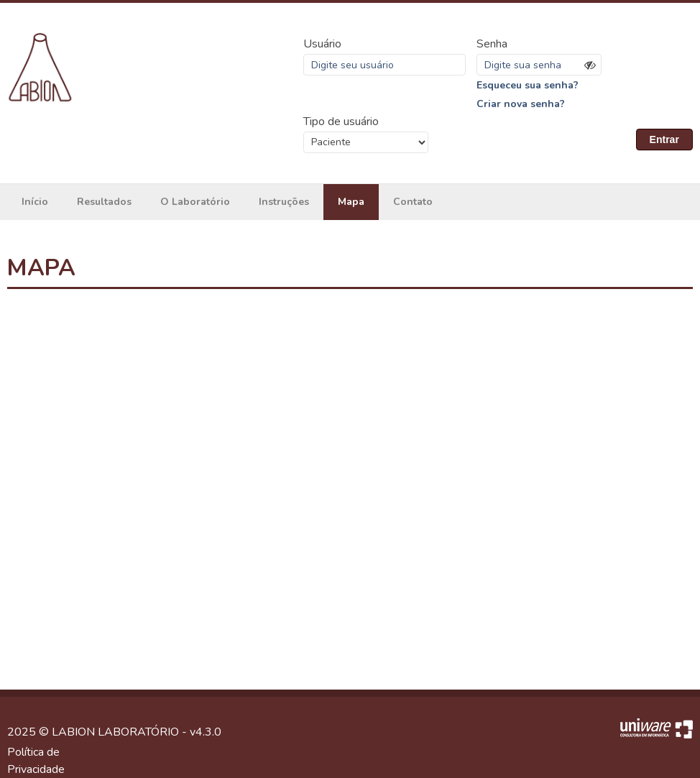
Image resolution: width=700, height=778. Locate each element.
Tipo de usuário (341, 122)
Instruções (284, 202)
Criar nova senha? (521, 104)
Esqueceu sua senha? (528, 85)
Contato (413, 202)
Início (35, 202)
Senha (492, 44)
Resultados (104, 202)
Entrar (664, 139)
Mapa (351, 202)
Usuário (322, 44)
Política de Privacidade (36, 761)
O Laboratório (195, 202)
